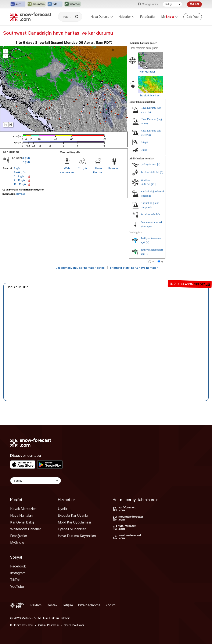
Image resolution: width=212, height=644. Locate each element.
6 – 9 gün (20, 176)
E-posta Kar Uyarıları (74, 515)
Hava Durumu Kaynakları (77, 536)
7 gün (26, 162)
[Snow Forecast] (31, 17)
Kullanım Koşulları (22, 625)
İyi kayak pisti (148, 164)
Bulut (144, 150)
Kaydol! (21, 194)
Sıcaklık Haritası (150, 95)
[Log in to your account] (193, 17)
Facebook (18, 566)
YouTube (17, 586)
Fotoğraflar (148, 17)
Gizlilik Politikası (48, 625)
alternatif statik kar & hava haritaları (134, 268)
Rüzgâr (83, 168)
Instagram (18, 573)
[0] (159, 164)
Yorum (110, 605)
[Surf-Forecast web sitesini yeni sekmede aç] (18, 4)
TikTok (15, 580)
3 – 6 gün (20, 172)
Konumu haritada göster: (144, 43)
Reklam (36, 605)
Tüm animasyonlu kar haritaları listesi (80, 268)
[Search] (77, 17)
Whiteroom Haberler (26, 529)
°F (162, 262)
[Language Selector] (36, 481)
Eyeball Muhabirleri (72, 529)
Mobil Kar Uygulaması (74, 522)
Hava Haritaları (21, 515)
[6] (148, 242)
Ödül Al (194, 4)
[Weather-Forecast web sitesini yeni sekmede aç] (73, 4)
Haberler (126, 17)
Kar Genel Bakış (22, 522)
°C (153, 262)
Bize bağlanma (89, 605)
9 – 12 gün (20, 180)
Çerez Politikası (74, 625)
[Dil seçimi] (172, 4)
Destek (52, 605)
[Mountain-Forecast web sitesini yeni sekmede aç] (36, 4)
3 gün (26, 158)
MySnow (17, 543)
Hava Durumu (102, 17)
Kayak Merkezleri (23, 509)
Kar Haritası (147, 71)
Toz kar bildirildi (150, 172)
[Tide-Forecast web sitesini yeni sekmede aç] (55, 4)
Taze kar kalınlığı (150, 214)
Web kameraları (67, 170)
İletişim (68, 605)
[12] (153, 184)
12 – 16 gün (21, 184)
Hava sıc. (114, 168)
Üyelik (62, 509)
